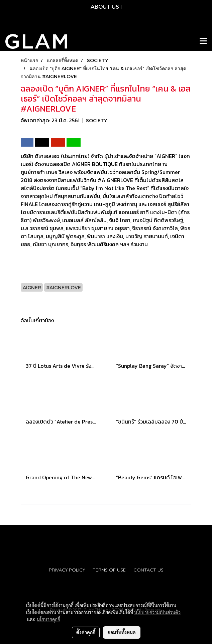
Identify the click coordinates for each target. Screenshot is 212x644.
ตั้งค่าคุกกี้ (86, 632)
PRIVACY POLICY (67, 570)
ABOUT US (105, 7)
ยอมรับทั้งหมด (122, 632)
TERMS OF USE (109, 570)
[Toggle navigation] (203, 41)
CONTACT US (148, 570)
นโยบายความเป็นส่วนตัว (157, 612)
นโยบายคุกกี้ (48, 619)
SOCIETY (96, 120)
